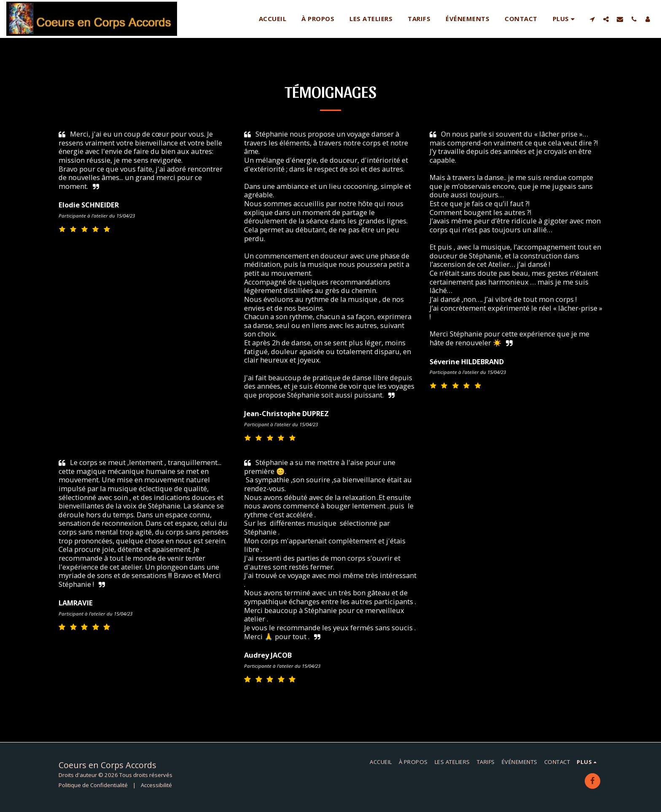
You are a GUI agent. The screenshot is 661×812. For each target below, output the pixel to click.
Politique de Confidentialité (93, 785)
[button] (592, 19)
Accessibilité (156, 785)
